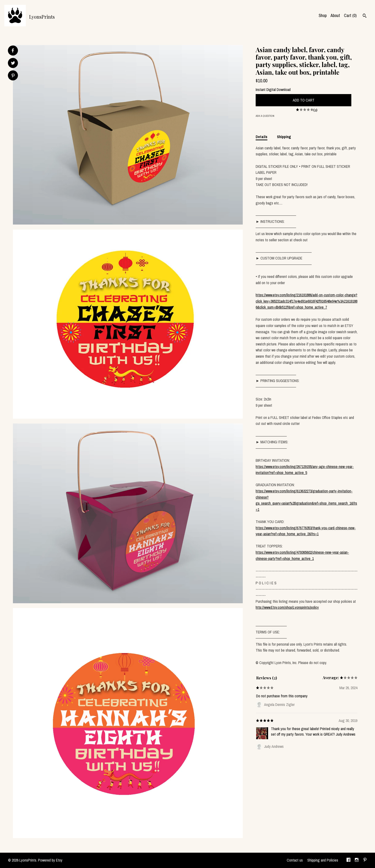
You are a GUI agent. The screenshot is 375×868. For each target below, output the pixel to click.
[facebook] (348, 860)
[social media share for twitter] (13, 64)
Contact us (295, 860)
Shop (323, 15)
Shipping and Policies (323, 860)
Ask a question (265, 116)
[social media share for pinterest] (13, 76)
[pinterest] (365, 860)
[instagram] (357, 860)
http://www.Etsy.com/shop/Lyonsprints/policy (287, 607)
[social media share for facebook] (13, 51)
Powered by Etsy (50, 860)
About (335, 15)
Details (262, 137)
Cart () (350, 15)
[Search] (365, 16)
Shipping (284, 137)
